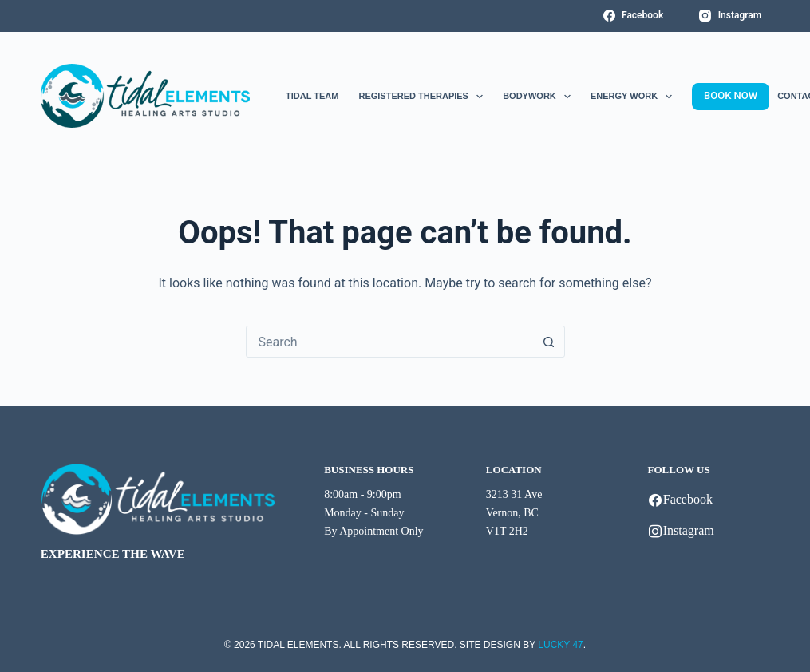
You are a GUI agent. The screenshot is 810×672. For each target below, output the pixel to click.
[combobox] (390, 342)
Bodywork (537, 97)
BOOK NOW (731, 95)
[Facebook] (634, 16)
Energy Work (631, 97)
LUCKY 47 (560, 645)
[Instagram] (730, 16)
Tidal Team (312, 96)
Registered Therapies (421, 97)
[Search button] (549, 342)
